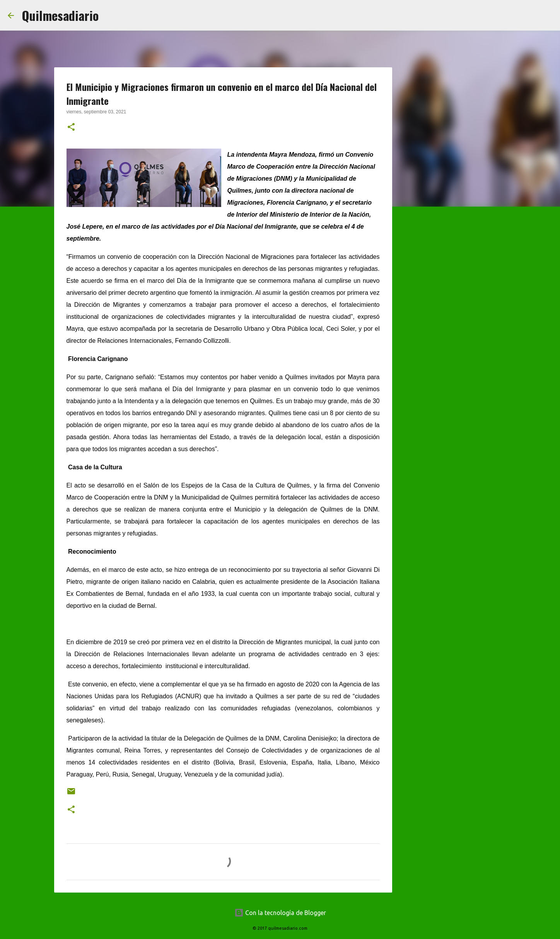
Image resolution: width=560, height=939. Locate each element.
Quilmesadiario (60, 15)
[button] (71, 128)
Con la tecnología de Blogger (280, 913)
